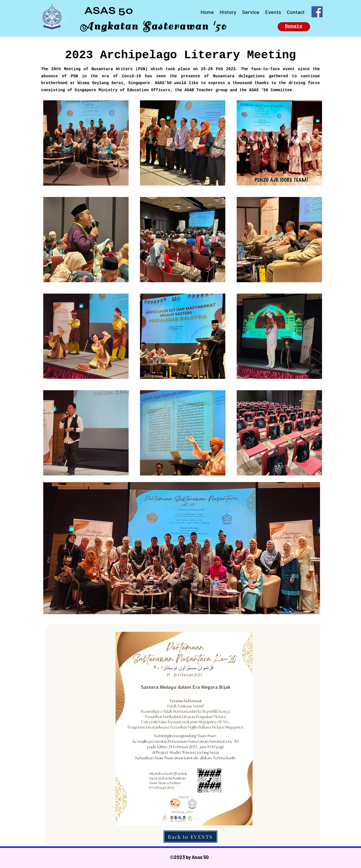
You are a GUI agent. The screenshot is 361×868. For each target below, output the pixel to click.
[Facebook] (317, 12)
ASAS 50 (109, 11)
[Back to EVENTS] (190, 837)
